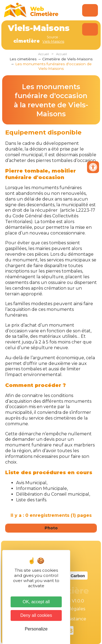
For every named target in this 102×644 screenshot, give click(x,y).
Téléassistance (71, 619)
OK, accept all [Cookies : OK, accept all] (36, 602)
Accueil (44, 54)
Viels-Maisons (53, 41)
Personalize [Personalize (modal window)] (36, 629)
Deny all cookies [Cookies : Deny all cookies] (36, 615)
